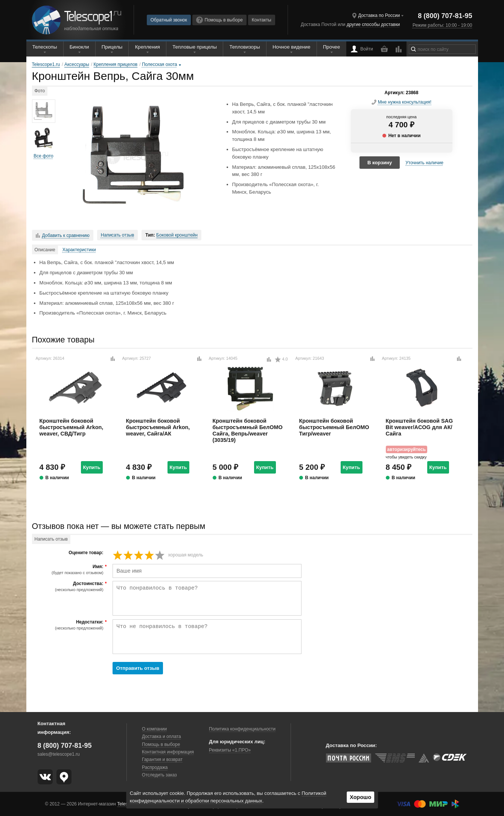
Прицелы (112, 47)
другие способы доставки (373, 24)
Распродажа (155, 767)
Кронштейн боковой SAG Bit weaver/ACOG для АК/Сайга (419, 427)
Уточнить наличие (424, 163)
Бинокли (79, 47)
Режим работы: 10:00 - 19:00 (442, 25)
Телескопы (45, 47)
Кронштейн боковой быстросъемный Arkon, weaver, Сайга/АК (158, 427)
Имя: (69, 570)
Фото (40, 91)
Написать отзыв (117, 235)
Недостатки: (69, 625)
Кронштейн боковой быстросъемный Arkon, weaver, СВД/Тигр (72, 427)
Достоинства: (69, 587)
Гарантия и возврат (162, 759)
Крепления (148, 47)
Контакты (262, 20)
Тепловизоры (244, 47)
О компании (154, 729)
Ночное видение (291, 47)
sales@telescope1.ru (59, 754)
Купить (92, 467)
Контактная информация (168, 752)
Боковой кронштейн (177, 235)
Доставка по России (379, 15)
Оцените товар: (86, 553)
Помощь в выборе (219, 20)
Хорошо (360, 797)
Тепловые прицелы (195, 47)
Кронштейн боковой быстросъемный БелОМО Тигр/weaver (334, 427)
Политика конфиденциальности (242, 729)
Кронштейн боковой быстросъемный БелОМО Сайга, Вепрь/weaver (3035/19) (248, 431)
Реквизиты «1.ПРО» (230, 750)
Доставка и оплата (161, 737)
